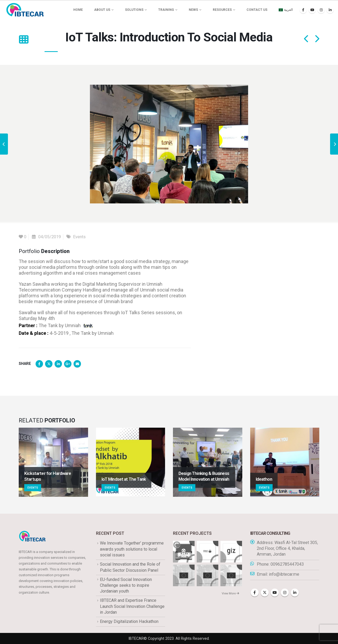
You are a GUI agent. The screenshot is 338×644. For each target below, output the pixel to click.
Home (78, 10)
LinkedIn (58, 364)
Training (166, 10)
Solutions (134, 10)
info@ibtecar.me (284, 574)
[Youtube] (312, 10)
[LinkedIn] (330, 10)
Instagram (285, 593)
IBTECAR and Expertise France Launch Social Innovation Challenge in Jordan (132, 606)
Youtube (275, 593)
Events (79, 237)
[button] (24, 40)
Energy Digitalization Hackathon (129, 621)
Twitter (49, 364)
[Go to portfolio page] (53, 462)
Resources (222, 10)
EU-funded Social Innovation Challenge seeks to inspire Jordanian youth (126, 585)
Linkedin (295, 593)
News (193, 10)
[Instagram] (321, 10)
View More (230, 593)
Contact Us (257, 10)
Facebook (39, 364)
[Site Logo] (25, 10)
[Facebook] (303, 10)
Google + (68, 364)
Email (77, 364)
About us (102, 10)
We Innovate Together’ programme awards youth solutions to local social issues (132, 549)
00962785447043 (287, 564)
